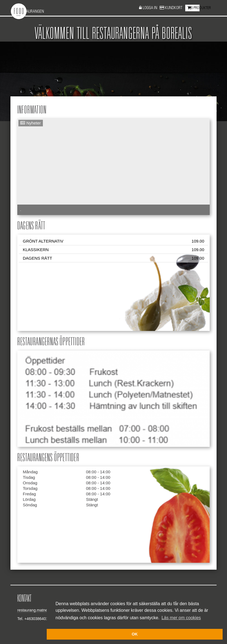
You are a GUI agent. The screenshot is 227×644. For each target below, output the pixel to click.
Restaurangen (31, 11)
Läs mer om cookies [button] (181, 618)
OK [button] (135, 634)
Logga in (150, 8)
